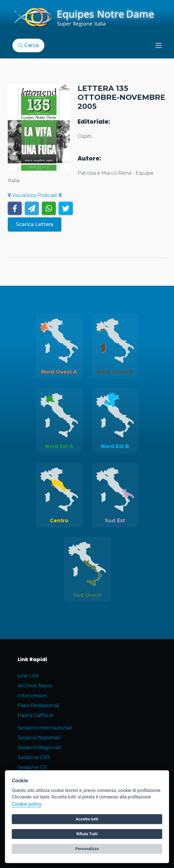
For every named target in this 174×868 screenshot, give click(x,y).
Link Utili (28, 676)
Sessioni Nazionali (39, 738)
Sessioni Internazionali (45, 728)
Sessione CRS (34, 757)
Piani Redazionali (38, 706)
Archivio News (35, 686)
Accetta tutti (87, 819)
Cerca (28, 45)
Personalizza (87, 849)
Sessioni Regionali (39, 748)
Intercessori (32, 696)
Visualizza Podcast (35, 195)
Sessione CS (32, 767)
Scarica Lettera (35, 224)
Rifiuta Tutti (87, 834)
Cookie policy (27, 804)
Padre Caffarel (36, 715)
